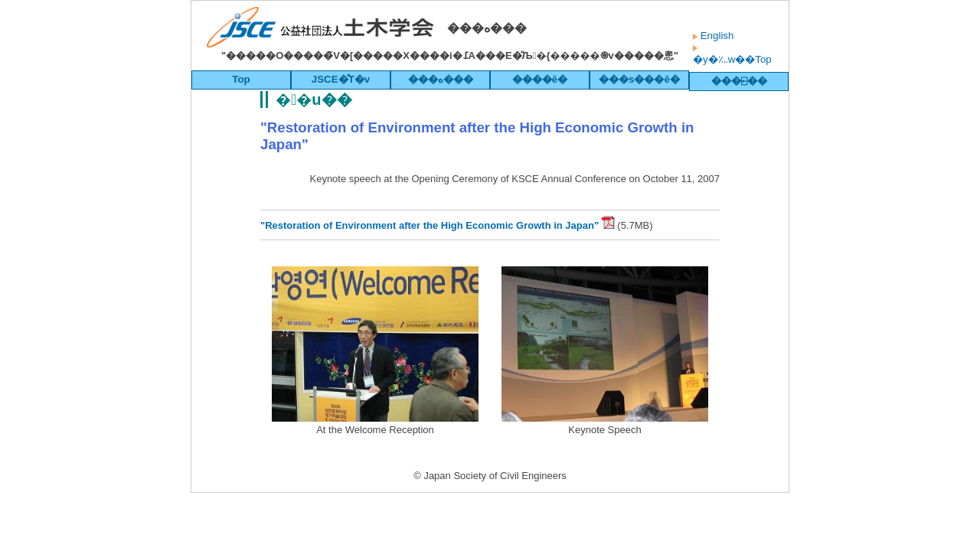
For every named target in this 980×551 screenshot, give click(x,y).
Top (241, 79)
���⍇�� (739, 81)
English (715, 36)
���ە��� (441, 79)
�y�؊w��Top (732, 59)
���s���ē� (639, 79)
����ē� (540, 79)
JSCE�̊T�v (341, 79)
